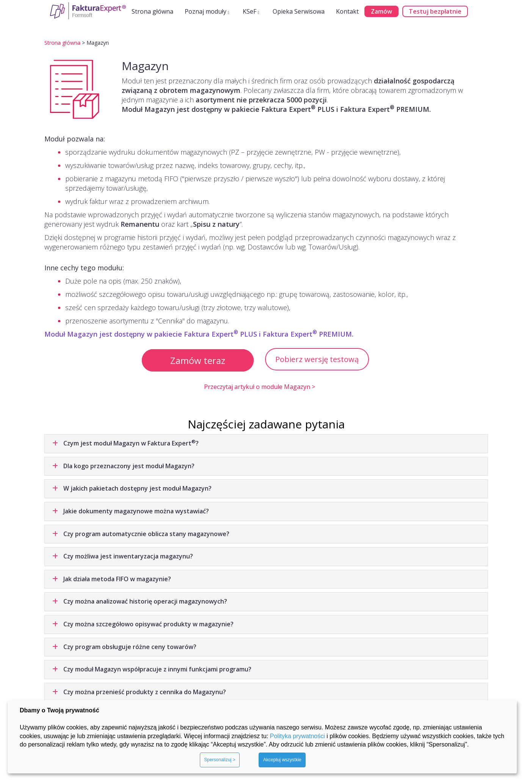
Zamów (381, 11)
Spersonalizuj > (220, 760)
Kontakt (347, 11)
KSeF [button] (251, 11)
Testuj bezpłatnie (435, 11)
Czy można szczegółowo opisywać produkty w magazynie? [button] (143, 624)
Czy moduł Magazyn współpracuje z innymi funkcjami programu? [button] (152, 669)
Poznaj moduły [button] (207, 11)
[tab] (266, 444)
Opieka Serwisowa (299, 11)
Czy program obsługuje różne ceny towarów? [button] (124, 647)
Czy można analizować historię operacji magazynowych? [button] (140, 601)
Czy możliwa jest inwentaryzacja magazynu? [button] (123, 556)
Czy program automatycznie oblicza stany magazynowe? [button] (141, 534)
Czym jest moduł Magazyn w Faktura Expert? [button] (126, 443)
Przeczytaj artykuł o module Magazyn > (260, 387)
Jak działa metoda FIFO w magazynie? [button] (112, 579)
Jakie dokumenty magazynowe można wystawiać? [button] (131, 511)
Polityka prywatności (297, 736)
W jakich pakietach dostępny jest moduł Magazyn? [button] (132, 488)
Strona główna (152, 11)
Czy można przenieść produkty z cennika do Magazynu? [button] (139, 692)
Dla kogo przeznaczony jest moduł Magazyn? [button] (123, 466)
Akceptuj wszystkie (282, 760)
